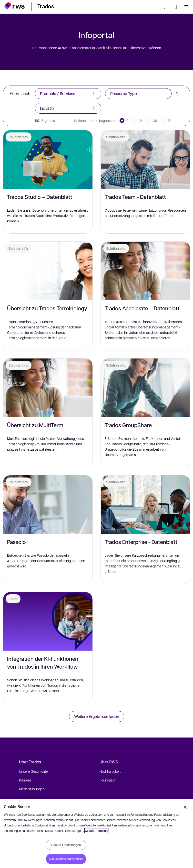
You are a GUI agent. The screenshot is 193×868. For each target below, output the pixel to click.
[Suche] (166, 7)
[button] (15, 6)
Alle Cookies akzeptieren (66, 859)
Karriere (25, 780)
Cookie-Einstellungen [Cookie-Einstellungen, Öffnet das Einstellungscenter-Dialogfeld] (66, 845)
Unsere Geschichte (33, 771)
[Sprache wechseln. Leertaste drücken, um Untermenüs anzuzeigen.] (176, 7)
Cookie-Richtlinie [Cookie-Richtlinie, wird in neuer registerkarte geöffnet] (97, 831)
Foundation (108, 780)
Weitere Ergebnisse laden (97, 716)
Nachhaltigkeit (110, 771)
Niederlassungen (32, 789)
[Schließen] (185, 807)
